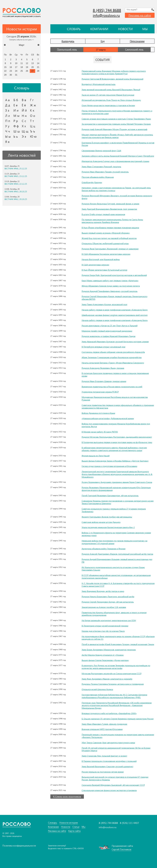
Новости (125, 29)
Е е (16, 105)
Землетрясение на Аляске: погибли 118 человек (104, 607)
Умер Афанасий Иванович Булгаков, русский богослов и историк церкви (115, 342)
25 (22, 71)
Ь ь (16, 136)
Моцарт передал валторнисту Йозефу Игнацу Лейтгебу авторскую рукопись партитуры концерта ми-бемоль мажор (117, 136)
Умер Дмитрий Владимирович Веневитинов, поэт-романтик (109, 209)
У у (7, 126)
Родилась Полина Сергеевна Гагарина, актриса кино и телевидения (113, 684)
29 (5, 75)
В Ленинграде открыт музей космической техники (105, 626)
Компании (99, 29)
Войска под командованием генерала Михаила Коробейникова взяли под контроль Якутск (116, 425)
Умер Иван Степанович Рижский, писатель (101, 166)
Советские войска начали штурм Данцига (101, 522)
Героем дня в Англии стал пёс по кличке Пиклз (103, 631)
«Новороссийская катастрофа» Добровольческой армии (108, 418)
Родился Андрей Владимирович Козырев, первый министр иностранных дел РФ (117, 561)
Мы (145, 29)
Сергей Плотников (122, 849)
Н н (24, 116)
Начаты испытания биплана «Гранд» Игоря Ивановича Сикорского (113, 363)
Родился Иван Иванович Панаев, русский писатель (105, 172)
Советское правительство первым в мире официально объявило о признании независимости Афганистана (118, 406)
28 (38, 71)
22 (5, 71)
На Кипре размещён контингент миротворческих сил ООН (109, 620)
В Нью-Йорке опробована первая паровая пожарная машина (110, 228)
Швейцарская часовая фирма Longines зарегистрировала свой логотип (115, 315)
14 (38, 63)
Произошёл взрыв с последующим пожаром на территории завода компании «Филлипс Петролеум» (118, 736)
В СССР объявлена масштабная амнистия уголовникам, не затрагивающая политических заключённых (116, 577)
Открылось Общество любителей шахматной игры (105, 243)
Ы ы (8, 136)
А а (7, 100)
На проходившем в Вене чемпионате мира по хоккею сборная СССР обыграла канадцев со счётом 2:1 (118, 638)
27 (32, 71)
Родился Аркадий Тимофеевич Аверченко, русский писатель (110, 291)
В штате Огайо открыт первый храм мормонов (103, 214)
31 (16, 75)
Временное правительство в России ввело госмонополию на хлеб (112, 387)
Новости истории (69, 823)
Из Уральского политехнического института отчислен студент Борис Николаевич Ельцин (113, 569)
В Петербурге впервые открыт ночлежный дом (103, 347)
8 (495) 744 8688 (107, 10)
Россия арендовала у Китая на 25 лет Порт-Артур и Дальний (110, 326)
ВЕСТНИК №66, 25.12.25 (16, 169)
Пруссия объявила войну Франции (98, 177)
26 (27, 71)
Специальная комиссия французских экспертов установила (109, 790)
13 (32, 63)
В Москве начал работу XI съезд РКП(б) (100, 432)
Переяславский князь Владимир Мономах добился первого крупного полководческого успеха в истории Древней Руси (114, 72)
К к (32, 110)
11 (22, 63)
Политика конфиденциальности (19, 846)
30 (11, 75)
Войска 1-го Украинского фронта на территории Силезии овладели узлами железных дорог (116, 534)
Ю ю (33, 136)
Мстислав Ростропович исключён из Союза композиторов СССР (112, 673)
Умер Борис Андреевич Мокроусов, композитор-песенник (109, 650)
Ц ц (33, 126)
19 (27, 67)
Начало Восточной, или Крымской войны (101, 259)
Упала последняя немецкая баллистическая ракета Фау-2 (108, 527)
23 (11, 71)
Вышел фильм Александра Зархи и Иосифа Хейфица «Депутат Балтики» (115, 461)
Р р (16, 121)
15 (5, 67)
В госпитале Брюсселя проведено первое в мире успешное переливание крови (115, 375)
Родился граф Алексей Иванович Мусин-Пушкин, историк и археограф (114, 129)
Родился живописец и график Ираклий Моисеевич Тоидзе (109, 336)
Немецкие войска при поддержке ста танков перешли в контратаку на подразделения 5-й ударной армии (114, 542)
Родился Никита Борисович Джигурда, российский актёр (108, 596)
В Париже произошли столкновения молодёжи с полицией (109, 761)
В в (24, 100)
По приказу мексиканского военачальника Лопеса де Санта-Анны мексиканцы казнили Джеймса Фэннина (112, 221)
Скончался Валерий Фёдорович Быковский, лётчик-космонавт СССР (113, 785)
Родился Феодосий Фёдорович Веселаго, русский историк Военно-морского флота (117, 197)
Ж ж (33, 105)
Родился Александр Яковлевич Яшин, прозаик (103, 368)
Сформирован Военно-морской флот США (101, 151)
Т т (32, 121)
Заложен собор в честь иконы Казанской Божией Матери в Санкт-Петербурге (118, 156)
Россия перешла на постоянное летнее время (103, 772)
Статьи (76, 827)
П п (8, 121)
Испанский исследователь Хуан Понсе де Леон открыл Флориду (111, 100)
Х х (24, 126)
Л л (8, 116)
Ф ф (16, 126)
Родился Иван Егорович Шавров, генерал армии (104, 381)
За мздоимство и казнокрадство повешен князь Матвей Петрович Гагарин (116, 124)
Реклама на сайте (140, 15)
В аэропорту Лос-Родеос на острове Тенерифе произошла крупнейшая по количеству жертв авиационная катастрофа (116, 667)
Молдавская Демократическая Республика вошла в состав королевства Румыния (115, 398)
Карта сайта (74, 831)
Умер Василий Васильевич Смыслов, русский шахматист (107, 766)
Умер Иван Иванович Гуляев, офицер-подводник (104, 724)
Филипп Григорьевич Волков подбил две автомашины (107, 517)
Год (103, 41)
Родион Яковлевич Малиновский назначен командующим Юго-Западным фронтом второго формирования (116, 489)
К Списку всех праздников (67, 796)
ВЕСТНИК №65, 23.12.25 (16, 176)
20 (32, 67)
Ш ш (17, 131)
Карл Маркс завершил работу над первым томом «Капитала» (110, 280)
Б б (16, 100)
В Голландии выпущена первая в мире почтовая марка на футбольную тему (117, 442)
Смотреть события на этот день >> (22, 40)
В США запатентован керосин (95, 265)
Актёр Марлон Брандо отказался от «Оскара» (103, 655)
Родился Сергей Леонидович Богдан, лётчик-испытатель (108, 602)
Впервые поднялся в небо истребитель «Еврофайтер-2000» (109, 713)
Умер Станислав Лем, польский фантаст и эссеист (104, 756)
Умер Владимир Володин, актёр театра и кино (103, 591)
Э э (24, 136)
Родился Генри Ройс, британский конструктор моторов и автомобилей (114, 275)
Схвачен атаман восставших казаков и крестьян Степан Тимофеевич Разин (116, 119)
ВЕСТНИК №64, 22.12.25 (16, 184)
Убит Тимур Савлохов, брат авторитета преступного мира (108, 743)
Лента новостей (22, 155)
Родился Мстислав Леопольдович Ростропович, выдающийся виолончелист (117, 437)
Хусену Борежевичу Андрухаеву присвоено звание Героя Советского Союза (117, 482)
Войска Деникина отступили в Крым (98, 413)
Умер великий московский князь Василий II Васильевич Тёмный (111, 90)
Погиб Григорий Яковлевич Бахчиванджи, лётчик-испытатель (110, 495)
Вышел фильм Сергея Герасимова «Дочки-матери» (105, 660)
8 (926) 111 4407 (129, 823)
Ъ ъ (32, 131)
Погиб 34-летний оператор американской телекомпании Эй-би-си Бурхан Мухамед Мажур (116, 749)
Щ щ (25, 131)
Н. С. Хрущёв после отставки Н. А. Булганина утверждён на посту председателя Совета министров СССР (118, 585)
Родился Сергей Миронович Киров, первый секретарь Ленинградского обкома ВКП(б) (114, 298)
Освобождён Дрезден (92, 182)
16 (11, 67)
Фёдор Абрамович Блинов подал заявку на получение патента (111, 286)
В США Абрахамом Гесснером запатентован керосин (106, 254)
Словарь (74, 29)
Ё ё (24, 105)
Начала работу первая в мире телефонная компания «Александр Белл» (115, 310)
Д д (8, 105)
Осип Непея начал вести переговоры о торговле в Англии (108, 105)
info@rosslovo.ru (106, 15)
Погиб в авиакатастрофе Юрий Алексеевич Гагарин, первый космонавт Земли (118, 644)
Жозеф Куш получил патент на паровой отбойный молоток (109, 238)
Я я (7, 142)
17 (16, 67)
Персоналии (137, 41)
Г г (32, 100)
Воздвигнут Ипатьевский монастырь (99, 84)
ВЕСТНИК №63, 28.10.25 (16, 191)
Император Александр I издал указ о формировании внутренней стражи (115, 161)
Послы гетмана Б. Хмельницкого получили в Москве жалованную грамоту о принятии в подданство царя (117, 112)
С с (24, 121)
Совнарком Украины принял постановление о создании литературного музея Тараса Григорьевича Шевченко (118, 502)
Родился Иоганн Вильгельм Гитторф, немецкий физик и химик (110, 204)
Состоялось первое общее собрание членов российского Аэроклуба (113, 352)
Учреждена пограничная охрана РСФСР (100, 392)
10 (16, 63)
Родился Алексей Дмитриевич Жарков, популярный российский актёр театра (117, 554)
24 (16, 71)
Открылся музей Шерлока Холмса (97, 689)
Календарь (68, 41)
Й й (24, 110)
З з (7, 110)
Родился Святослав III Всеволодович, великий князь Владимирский (112, 79)
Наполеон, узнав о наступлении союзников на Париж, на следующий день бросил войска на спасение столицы (116, 189)
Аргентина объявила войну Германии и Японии (104, 549)
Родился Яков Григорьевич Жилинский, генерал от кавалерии (110, 249)
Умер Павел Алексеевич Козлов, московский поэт (105, 304)
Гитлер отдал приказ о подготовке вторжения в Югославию (109, 466)
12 (27, 63)
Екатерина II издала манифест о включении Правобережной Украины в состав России (118, 144)
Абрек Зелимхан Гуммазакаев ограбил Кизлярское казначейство (112, 357)
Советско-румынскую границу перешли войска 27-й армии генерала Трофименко (114, 510)
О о (33, 116)
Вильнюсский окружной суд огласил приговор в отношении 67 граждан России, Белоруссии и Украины (115, 778)
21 (38, 67)
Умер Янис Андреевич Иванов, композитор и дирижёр (107, 679)
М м (16, 116)
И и (16, 110)
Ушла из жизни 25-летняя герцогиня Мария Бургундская (108, 95)
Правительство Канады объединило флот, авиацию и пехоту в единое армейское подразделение (114, 614)
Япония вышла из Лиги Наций (96, 456)
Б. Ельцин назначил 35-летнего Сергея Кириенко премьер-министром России (118, 719)
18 (22, 67)
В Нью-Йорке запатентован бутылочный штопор (104, 270)
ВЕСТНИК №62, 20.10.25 (16, 199)
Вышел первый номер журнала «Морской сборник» (106, 233)
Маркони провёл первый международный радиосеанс (107, 331)
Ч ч (8, 131)
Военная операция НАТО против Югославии (102, 729)
